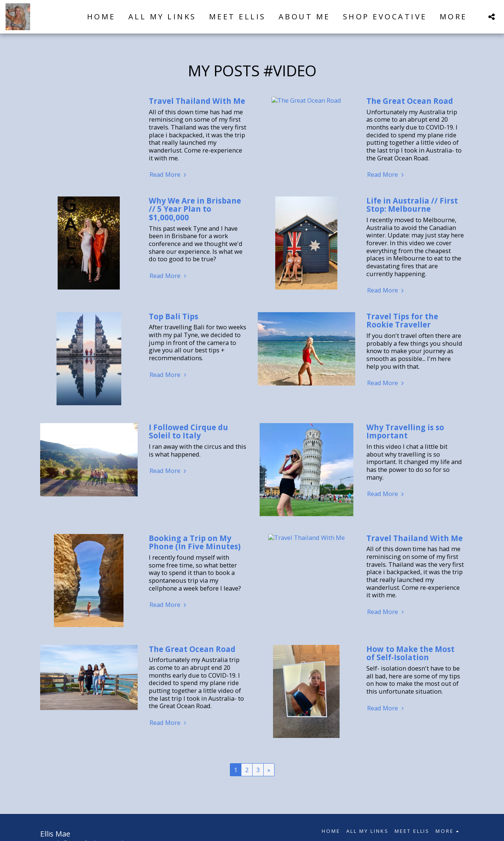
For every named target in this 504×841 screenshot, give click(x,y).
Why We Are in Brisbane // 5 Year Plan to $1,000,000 (195, 209)
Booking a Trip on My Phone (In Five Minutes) (195, 542)
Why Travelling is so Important (405, 431)
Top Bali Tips (174, 316)
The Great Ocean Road (410, 101)
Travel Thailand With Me (197, 101)
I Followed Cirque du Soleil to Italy (188, 431)
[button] (491, 17)
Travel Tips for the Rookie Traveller (402, 321)
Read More (169, 175)
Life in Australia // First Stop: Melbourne (412, 205)
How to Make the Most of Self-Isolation (410, 653)
